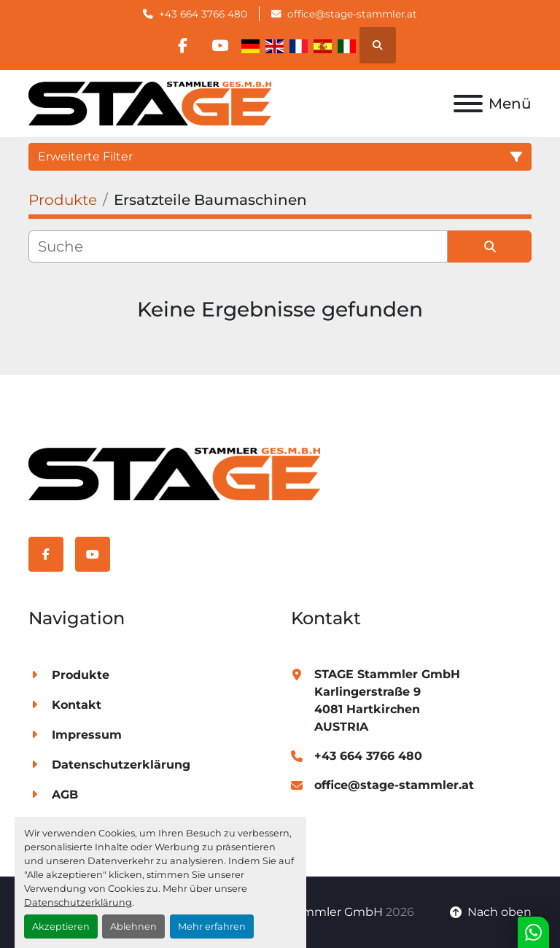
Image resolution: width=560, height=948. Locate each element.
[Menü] (468, 104)
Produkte (81, 675)
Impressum (87, 735)
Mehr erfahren (212, 926)
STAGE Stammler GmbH (312, 912)
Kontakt (77, 705)
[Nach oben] (491, 912)
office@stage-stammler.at (352, 14)
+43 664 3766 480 (203, 14)
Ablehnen (133, 926)
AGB (65, 794)
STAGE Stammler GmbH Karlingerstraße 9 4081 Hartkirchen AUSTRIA (387, 700)
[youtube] (219, 45)
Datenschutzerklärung (78, 902)
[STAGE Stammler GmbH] (174, 473)
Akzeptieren (61, 926)
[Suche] (238, 246)
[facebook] (182, 45)
